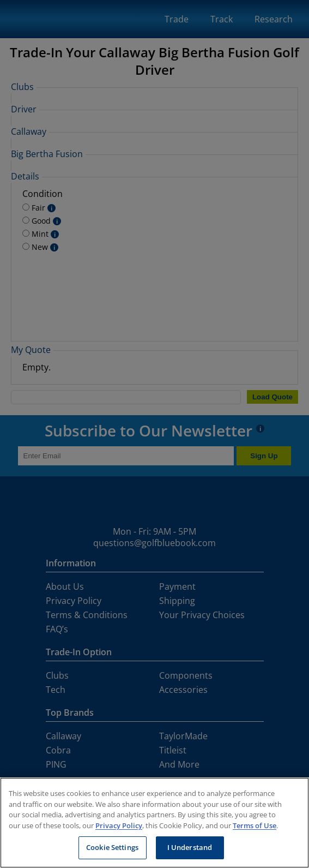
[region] (154, 823)
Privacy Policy (119, 825)
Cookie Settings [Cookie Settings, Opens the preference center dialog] (112, 847)
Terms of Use (255, 825)
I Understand (190, 847)
